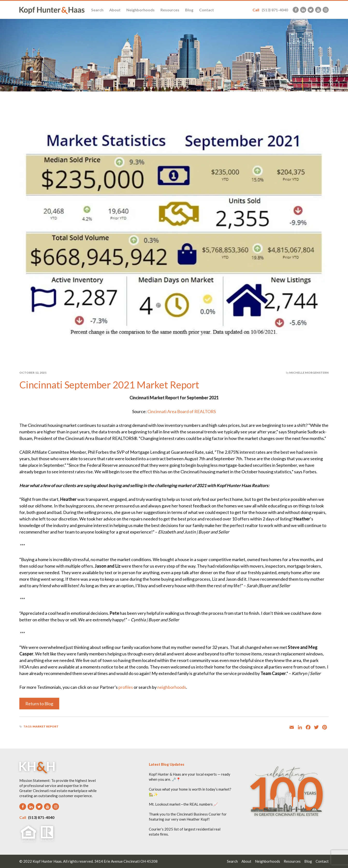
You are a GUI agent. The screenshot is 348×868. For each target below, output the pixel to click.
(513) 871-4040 (270, 10)
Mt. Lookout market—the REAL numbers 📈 (183, 804)
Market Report (46, 726)
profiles (126, 687)
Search (97, 10)
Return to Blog (39, 704)
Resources (170, 10)
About (115, 10)
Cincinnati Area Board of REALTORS (182, 411)
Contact (207, 10)
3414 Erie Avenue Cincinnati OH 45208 (126, 861)
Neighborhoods (141, 10)
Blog (189, 10)
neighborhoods (172, 687)
